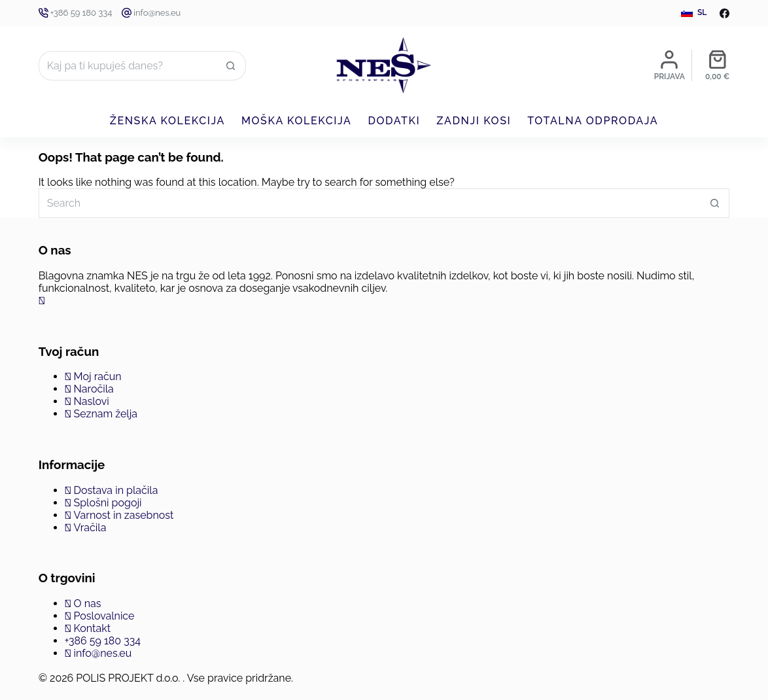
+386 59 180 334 (81, 13)
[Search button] (231, 66)
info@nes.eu (157, 13)
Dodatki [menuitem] (394, 121)
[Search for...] (128, 66)
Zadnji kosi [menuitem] (474, 121)
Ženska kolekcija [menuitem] (167, 121)
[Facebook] (724, 13)
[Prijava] (670, 65)
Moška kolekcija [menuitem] (296, 121)
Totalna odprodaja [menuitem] (593, 121)
